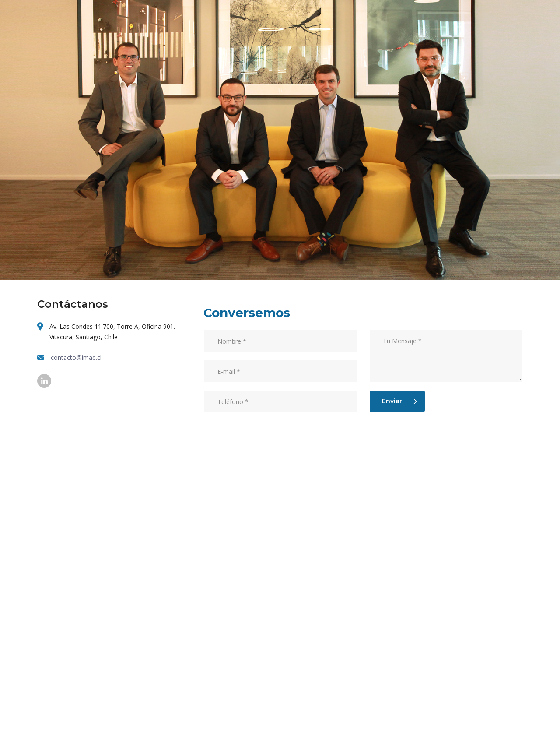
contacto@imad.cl (76, 357)
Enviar (399, 401)
